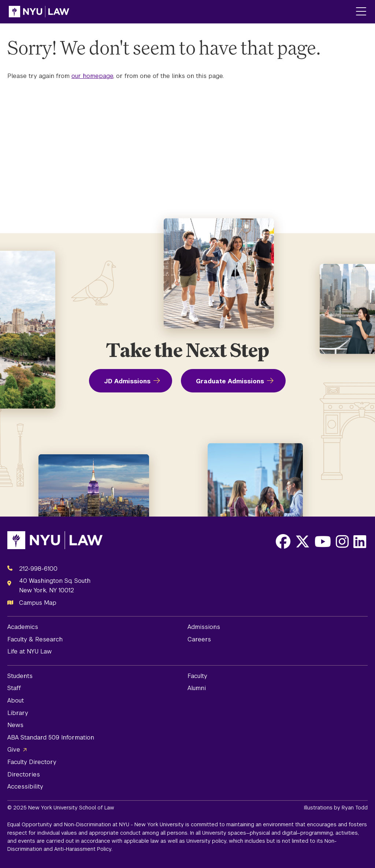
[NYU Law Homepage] (39, 12)
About (16, 701)
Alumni (197, 688)
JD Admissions (127, 381)
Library (18, 713)
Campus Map (38, 603)
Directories (24, 774)
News (15, 725)
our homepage (92, 76)
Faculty (197, 676)
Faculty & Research (35, 639)
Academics (23, 627)
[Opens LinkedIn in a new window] (360, 541)
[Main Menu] (361, 12)
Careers (199, 639)
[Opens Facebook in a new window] (283, 541)
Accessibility (25, 787)
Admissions (204, 627)
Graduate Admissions (230, 381)
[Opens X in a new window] (302, 541)
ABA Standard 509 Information (51, 737)
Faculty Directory (32, 762)
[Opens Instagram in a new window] (342, 541)
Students (20, 676)
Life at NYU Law (29, 651)
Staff (14, 688)
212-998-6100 (38, 569)
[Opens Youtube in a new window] (323, 541)
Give (14, 750)
